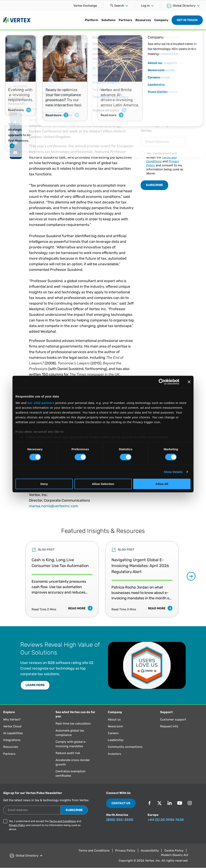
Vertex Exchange (85, 6)
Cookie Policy (174, 851)
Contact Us (121, 803)
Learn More (35, 685)
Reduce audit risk (68, 753)
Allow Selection (103, 484)
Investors (114, 754)
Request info (169, 726)
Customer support (173, 720)
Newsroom (115, 726)
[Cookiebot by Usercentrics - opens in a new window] (162, 382)
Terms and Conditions (63, 821)
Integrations (12, 740)
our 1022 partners (41, 403)
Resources (143, 20)
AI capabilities (13, 733)
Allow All (162, 484)
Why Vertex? (12, 720)
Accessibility (150, 851)
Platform (92, 20)
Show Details (173, 472)
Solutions (108, 20)
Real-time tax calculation (73, 724)
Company (161, 20)
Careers (113, 733)
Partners (125, 20)
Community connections (125, 747)
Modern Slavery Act (175, 855)
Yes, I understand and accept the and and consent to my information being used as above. (165, 163)
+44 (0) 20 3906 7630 (166, 820)
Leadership (116, 740)
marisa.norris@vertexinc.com (54, 506)
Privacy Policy (17, 825)
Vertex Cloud (12, 726)
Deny (44, 484)
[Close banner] (189, 382)
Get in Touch (187, 20)
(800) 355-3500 (120, 820)
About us (114, 720)
